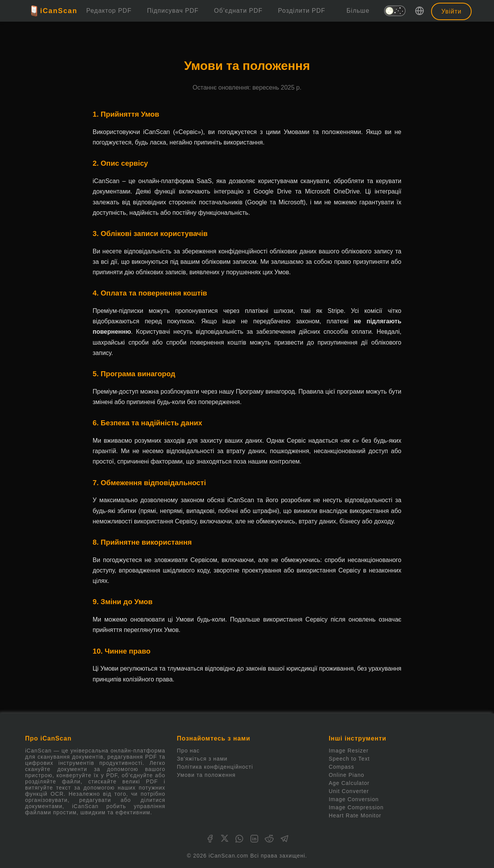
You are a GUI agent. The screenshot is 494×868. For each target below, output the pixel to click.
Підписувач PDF (173, 11)
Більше (358, 11)
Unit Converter (349, 791)
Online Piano (347, 775)
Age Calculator (349, 783)
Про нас (188, 751)
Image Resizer (349, 751)
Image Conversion (354, 799)
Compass (342, 767)
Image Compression (356, 807)
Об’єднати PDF (239, 11)
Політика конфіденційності (215, 767)
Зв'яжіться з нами (202, 759)
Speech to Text (349, 759)
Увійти (451, 11)
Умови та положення (206, 775)
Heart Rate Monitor (355, 815)
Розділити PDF (302, 11)
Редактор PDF (109, 11)
